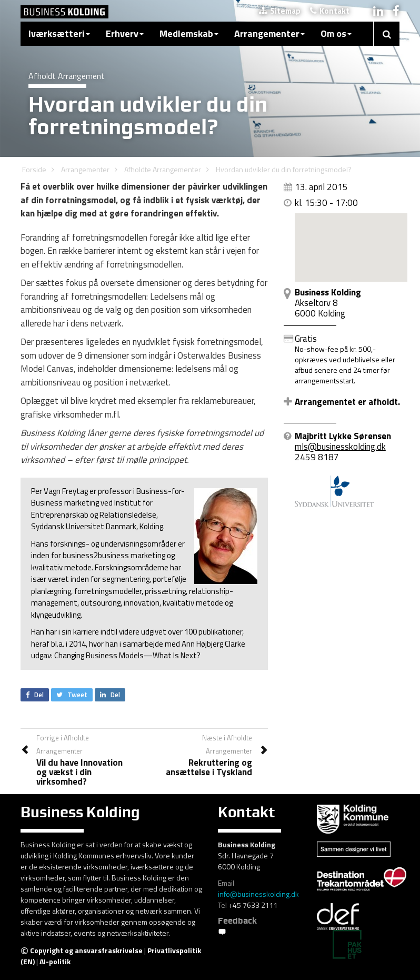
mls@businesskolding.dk (340, 447)
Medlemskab (189, 33)
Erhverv (125, 33)
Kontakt (330, 11)
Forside (34, 169)
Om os (336, 33)
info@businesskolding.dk (258, 894)
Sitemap (280, 11)
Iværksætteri (59, 33)
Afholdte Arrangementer (163, 169)
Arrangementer (269, 33)
